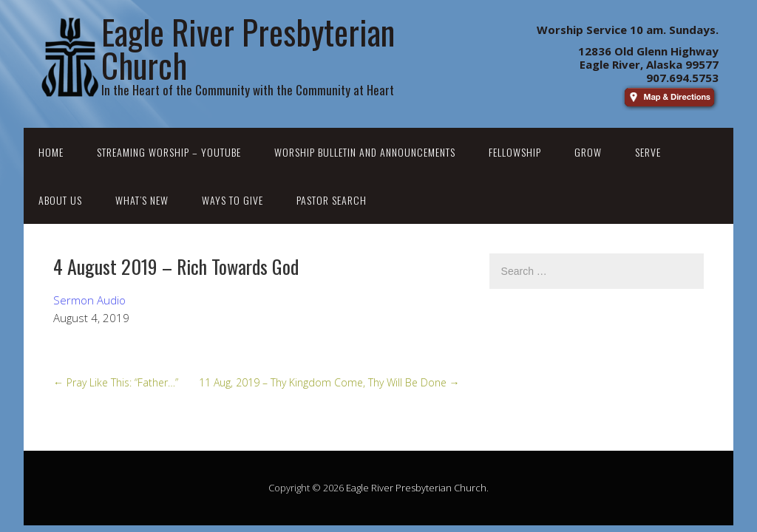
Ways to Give (232, 200)
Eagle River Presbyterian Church (416, 488)
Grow (588, 152)
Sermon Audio (89, 300)
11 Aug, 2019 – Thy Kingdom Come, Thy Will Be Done (329, 382)
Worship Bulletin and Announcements (365, 152)
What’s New (142, 200)
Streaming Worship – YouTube (169, 152)
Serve (648, 152)
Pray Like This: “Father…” (116, 382)
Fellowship (515, 152)
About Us (60, 200)
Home (51, 152)
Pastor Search (332, 200)
